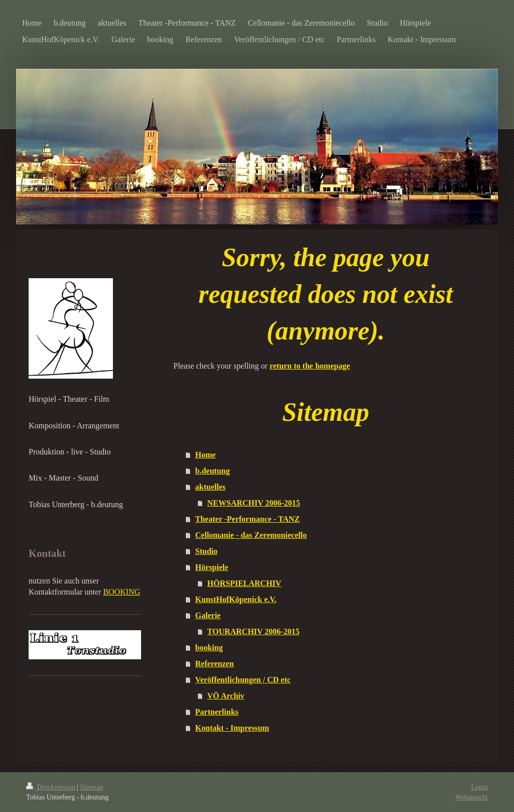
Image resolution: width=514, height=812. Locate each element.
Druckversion (51, 787)
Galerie (208, 615)
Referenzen (215, 664)
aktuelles (210, 487)
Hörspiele (212, 567)
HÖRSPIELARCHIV (244, 583)
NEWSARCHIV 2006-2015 (254, 503)
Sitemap (92, 787)
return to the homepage (310, 366)
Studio (206, 551)
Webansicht (472, 797)
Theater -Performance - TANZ (247, 519)
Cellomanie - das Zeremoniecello (251, 535)
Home (206, 455)
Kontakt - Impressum (232, 728)
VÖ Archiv (226, 696)
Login (480, 787)
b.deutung (213, 471)
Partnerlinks (217, 712)
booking (209, 648)
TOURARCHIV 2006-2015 (253, 631)
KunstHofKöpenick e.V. (236, 599)
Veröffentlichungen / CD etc (243, 680)
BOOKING (121, 592)
